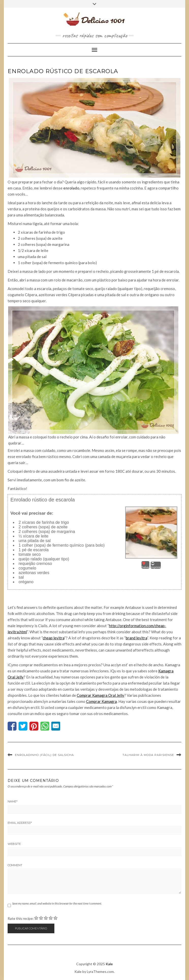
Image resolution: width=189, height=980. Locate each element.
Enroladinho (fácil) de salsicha (44, 755)
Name (13, 801)
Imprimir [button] (156, 565)
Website (14, 844)
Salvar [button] (145, 565)
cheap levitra (53, 638)
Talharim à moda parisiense (148, 755)
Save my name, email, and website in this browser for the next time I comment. (57, 903)
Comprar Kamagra (101, 701)
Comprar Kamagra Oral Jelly (100, 695)
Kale (109, 964)
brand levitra (136, 638)
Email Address (20, 823)
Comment (15, 865)
